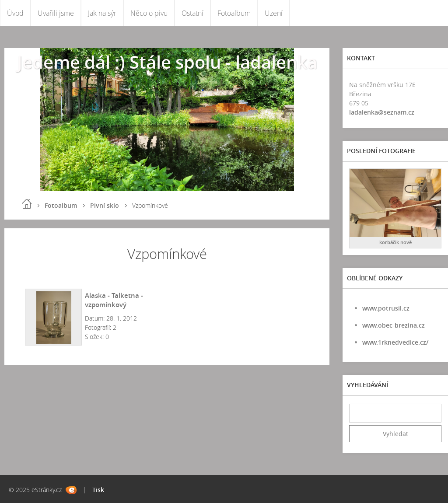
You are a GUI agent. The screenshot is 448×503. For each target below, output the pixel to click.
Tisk (98, 490)
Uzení (274, 13)
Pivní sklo (105, 205)
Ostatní (192, 13)
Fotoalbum (234, 13)
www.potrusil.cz (386, 308)
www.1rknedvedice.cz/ (395, 342)
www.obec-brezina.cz (394, 325)
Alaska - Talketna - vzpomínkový (114, 300)
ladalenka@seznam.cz (382, 112)
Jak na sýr (102, 13)
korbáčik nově (395, 242)
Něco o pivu (149, 13)
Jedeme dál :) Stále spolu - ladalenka (167, 62)
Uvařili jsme (56, 13)
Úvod (15, 13)
